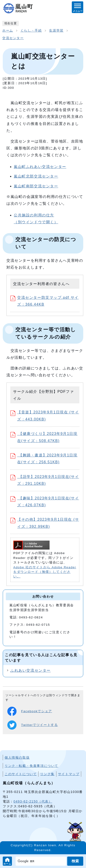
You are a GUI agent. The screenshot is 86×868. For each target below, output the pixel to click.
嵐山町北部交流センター (36, 176)
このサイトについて (21, 774)
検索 (75, 861)
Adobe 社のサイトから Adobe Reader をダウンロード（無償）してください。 (45, 572)
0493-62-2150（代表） (33, 801)
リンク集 (47, 774)
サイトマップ (69, 774)
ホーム (7, 864)
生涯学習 (56, 31)
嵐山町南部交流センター (36, 186)
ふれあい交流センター (31, 670)
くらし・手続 (31, 31)
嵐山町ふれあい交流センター (40, 167)
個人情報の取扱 (17, 757)
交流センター (13, 38)
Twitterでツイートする (33, 725)
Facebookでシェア (30, 711)
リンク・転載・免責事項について (31, 766)
